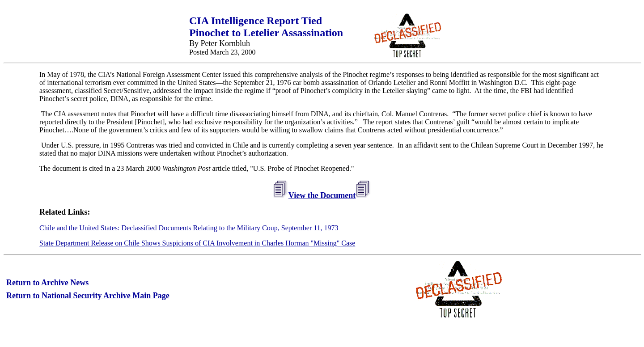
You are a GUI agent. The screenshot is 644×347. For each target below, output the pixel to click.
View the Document (322, 195)
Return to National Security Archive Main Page (88, 296)
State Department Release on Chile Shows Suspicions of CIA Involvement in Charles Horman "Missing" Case (197, 243)
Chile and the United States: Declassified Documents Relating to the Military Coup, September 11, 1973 (189, 228)
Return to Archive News (47, 283)
